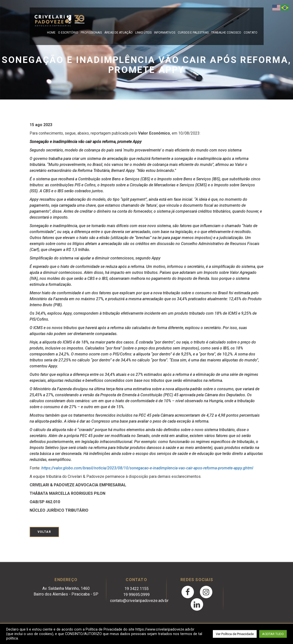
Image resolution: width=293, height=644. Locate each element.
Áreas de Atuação (118, 33)
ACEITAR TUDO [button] (273, 634)
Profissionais (91, 33)
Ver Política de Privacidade (235, 634)
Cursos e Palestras (193, 33)
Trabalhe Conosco (226, 33)
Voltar (44, 532)
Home (51, 33)
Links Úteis (143, 33)
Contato (251, 33)
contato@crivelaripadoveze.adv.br (139, 601)
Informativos (165, 33)
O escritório (68, 33)
